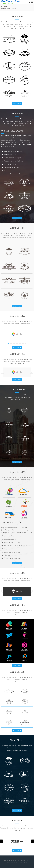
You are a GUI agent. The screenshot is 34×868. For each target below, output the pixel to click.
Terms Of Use (23, 863)
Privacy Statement (12, 863)
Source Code (17, 104)
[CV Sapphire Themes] (12, 2)
